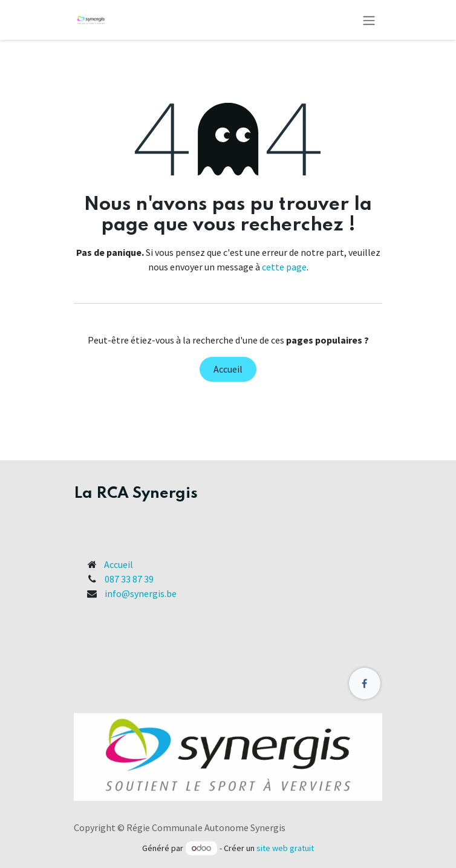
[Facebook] (365, 684)
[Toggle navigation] (369, 20)
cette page (284, 267)
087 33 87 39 (129, 579)
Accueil (228, 369)
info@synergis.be (141, 593)
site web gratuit (285, 848)
